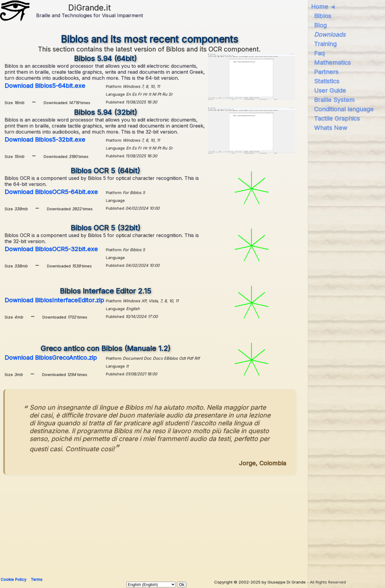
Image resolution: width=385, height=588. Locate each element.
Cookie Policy (13, 579)
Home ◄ (323, 7)
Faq (319, 53)
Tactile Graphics (337, 119)
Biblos (323, 16)
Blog (320, 25)
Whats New (331, 128)
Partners (326, 72)
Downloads (330, 35)
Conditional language (344, 109)
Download (45, 86)
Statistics (327, 81)
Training (325, 44)
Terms (37, 579)
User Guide (330, 91)
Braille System (334, 100)
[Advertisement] (184, 523)
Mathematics (332, 63)
